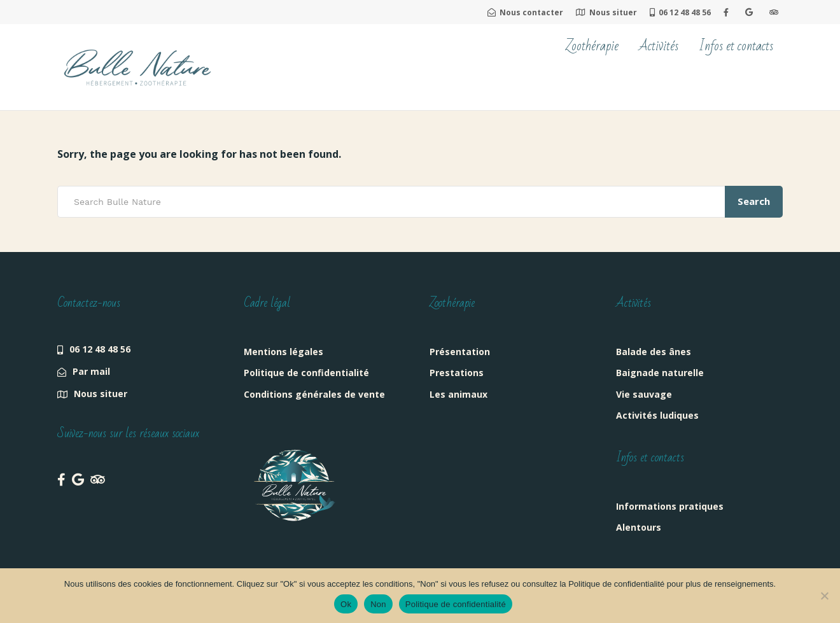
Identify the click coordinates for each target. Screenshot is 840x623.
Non (378, 604)
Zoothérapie (592, 46)
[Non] (824, 596)
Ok (346, 604)
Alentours (639, 527)
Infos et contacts (736, 46)
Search (754, 201)
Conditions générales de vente (314, 394)
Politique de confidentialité (306, 373)
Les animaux (458, 394)
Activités (659, 46)
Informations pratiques (670, 506)
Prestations (457, 373)
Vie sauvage (644, 394)
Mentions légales (283, 352)
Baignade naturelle (660, 373)
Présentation (460, 352)
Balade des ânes (654, 352)
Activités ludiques (657, 415)
